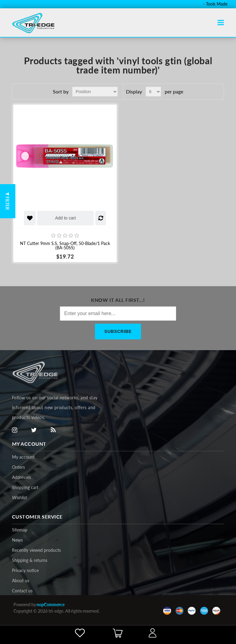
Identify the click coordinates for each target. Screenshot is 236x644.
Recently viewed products (36, 550)
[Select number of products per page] (153, 92)
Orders (18, 467)
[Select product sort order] (95, 92)
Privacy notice (25, 570)
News (17, 540)
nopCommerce (51, 604)
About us (21, 581)
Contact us (22, 591)
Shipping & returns (30, 560)
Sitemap (20, 530)
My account (23, 457)
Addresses (22, 477)
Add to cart (65, 218)
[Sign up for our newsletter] (118, 314)
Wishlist (20, 498)
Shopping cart (25, 487)
